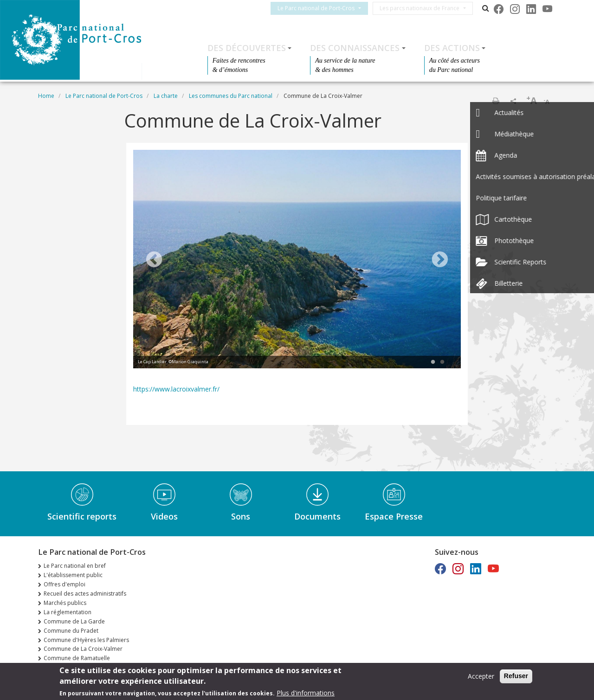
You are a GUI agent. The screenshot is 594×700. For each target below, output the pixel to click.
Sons (241, 516)
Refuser (516, 676)
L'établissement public (73, 575)
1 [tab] (433, 362)
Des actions (452, 48)
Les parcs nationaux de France (425, 8)
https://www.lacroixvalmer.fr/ (176, 389)
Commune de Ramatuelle (77, 658)
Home (46, 96)
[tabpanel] (297, 260)
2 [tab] (442, 362)
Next (440, 260)
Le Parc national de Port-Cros (322, 8)
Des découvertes (247, 48)
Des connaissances (355, 48)
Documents (317, 516)
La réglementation (68, 612)
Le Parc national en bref (75, 566)
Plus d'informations (306, 693)
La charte (166, 96)
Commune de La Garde (74, 621)
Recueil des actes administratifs (85, 594)
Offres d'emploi (65, 584)
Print (496, 101)
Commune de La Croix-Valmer (83, 649)
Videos (164, 516)
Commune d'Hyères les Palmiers (86, 640)
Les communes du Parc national (231, 96)
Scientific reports (82, 516)
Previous (154, 260)
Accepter (481, 676)
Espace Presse (394, 516)
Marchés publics (65, 603)
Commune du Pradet (71, 631)
